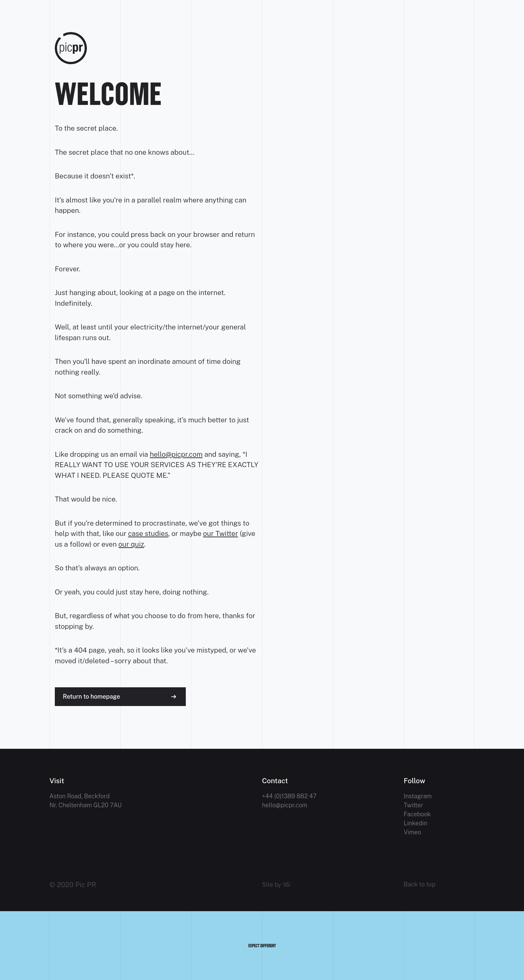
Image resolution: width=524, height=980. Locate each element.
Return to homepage (91, 696)
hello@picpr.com (176, 454)
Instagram (418, 796)
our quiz (131, 544)
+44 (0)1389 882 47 (289, 796)
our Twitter (220, 533)
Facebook (417, 814)
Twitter (413, 805)
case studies (148, 533)
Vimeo (412, 832)
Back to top (420, 884)
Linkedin (416, 823)
